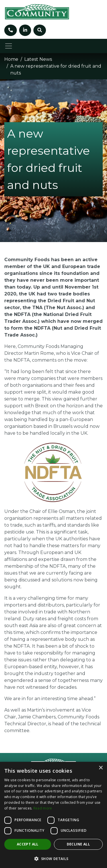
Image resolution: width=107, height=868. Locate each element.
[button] (53, 859)
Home (11, 59)
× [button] (101, 768)
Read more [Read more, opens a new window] (43, 808)
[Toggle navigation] (9, 46)
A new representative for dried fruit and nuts (56, 70)
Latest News (38, 59)
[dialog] (53, 815)
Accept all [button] (28, 844)
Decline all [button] (78, 844)
